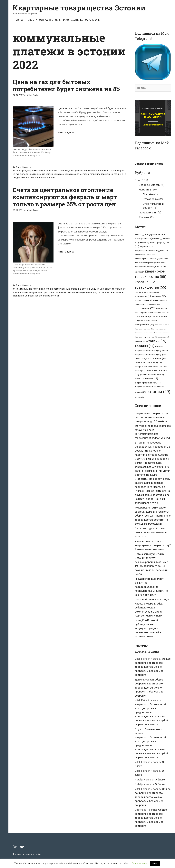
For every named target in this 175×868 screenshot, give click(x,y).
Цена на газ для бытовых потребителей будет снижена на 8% (67, 85)
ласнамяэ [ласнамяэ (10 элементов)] (159, 296)
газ (29, 171)
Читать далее (66, 132)
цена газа (59, 174)
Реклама (144, 217)
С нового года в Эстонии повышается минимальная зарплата (151, 532)
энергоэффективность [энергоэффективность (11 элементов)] (148, 383)
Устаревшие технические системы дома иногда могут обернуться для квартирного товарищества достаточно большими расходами (153, 516)
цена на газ (111, 174)
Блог (18, 167)
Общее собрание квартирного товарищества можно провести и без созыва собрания (153, 667)
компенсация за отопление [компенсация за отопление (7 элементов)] (148, 292)
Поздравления (148, 213)
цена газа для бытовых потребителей (84, 174)
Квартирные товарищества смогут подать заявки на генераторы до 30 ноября (152, 417)
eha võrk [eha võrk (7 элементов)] (139, 235)
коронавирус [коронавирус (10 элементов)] (143, 296)
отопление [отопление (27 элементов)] (145, 308)
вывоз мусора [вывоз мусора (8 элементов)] (157, 243)
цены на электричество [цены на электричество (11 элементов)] (153, 375)
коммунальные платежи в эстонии (50, 171)
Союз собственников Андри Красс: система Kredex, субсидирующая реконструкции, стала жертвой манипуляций (152, 608)
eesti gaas (21, 171)
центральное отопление (37, 296)
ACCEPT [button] (155, 863)
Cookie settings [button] (139, 863)
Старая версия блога (149, 164)
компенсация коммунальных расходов (33, 292)
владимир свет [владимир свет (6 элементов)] (142, 243)
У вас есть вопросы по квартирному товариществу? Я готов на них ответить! (153, 545)
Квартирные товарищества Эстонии (79, 8)
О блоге (94, 20)
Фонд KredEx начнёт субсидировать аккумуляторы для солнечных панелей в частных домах (148, 628)
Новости (32, 20)
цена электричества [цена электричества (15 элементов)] (148, 362)
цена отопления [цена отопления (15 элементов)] (155, 359)
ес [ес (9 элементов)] (160, 267)
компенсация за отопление (111, 289)
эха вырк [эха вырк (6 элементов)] (140, 397)
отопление (60, 292)
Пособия (148, 194)
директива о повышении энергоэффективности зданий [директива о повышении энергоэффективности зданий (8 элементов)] (151, 263)
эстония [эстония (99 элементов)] (158, 392)
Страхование (151, 199)
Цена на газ (65, 108)
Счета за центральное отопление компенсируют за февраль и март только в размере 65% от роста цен (65, 197)
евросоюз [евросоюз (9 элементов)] (150, 267)
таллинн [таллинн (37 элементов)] (145, 346)
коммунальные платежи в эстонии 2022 (90, 171)
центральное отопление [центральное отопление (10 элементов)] (149, 367)
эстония (51, 178)
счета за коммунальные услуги (36, 174)
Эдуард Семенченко (147, 729)
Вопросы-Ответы (50, 20)
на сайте (27, 854)
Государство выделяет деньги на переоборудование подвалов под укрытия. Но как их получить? (151, 587)
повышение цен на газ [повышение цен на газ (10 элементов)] (156, 313)
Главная (19, 20)
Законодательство (75, 20)
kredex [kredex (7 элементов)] (158, 239)
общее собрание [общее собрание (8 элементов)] (143, 300)
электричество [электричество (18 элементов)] (146, 378)
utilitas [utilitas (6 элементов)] (167, 239)
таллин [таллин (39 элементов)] (157, 341)
